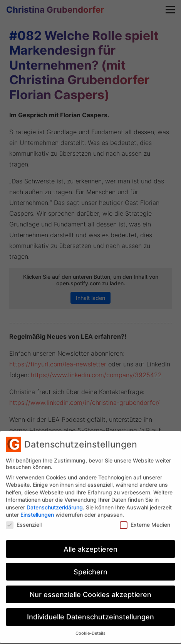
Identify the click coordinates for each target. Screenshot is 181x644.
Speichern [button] (90, 567)
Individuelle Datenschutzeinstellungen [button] (90, 612)
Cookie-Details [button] (90, 628)
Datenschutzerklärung (55, 502)
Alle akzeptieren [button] (90, 544)
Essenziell (24, 519)
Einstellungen (37, 509)
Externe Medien (145, 519)
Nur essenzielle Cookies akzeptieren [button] (90, 589)
